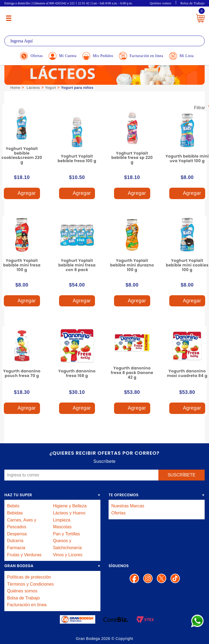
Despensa (17, 534)
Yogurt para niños (77, 88)
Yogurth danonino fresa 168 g (77, 373)
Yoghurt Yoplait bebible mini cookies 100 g (187, 265)
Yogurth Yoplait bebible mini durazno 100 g (132, 265)
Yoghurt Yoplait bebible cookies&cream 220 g (22, 155)
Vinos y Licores (67, 555)
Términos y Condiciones (30, 584)
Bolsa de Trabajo (193, 3)
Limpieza (62, 520)
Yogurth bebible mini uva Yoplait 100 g (187, 158)
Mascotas (62, 527)
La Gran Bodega (102, 17)
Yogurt (51, 88)
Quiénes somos (161, 3)
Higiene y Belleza (70, 506)
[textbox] (104, 41)
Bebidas (15, 513)
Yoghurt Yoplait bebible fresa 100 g (77, 158)
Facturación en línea (27, 605)
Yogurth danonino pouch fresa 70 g (22, 373)
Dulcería (15, 541)
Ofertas (118, 513)
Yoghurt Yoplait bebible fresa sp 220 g (132, 158)
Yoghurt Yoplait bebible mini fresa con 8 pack (77, 265)
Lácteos (33, 88)
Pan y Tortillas (66, 534)
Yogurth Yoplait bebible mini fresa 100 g (22, 265)
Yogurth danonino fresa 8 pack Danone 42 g (132, 373)
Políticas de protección (29, 577)
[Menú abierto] (9, 18)
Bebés (13, 506)
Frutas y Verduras (24, 555)
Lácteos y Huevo (69, 513)
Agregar (22, 194)
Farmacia (16, 548)
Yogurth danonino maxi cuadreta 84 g (187, 373)
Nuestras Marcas (128, 506)
